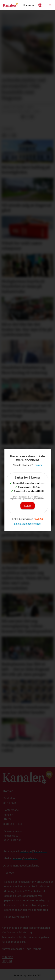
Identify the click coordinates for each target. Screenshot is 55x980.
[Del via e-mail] (32, 117)
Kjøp (28, 506)
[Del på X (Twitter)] (27, 117)
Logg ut (7, 961)
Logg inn (40, 5)
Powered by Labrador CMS (28, 975)
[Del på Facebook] (23, 117)
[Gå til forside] (11, 5)
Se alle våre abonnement (28, 524)
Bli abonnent (29, 5)
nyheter (8, 129)
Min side (7, 957)
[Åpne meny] (50, 5)
